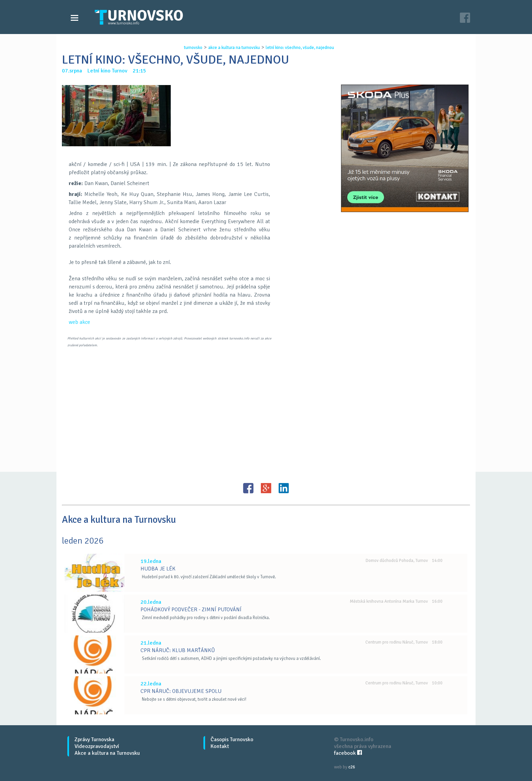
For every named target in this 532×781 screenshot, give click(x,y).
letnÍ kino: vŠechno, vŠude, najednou (300, 48)
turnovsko (193, 48)
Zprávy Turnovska (94, 740)
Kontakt (220, 746)
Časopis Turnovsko (232, 740)
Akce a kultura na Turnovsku (107, 753)
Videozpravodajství (97, 746)
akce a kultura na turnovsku (234, 48)
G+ (266, 488)
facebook (348, 753)
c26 (352, 767)
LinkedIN (284, 488)
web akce (79, 322)
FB (248, 488)
